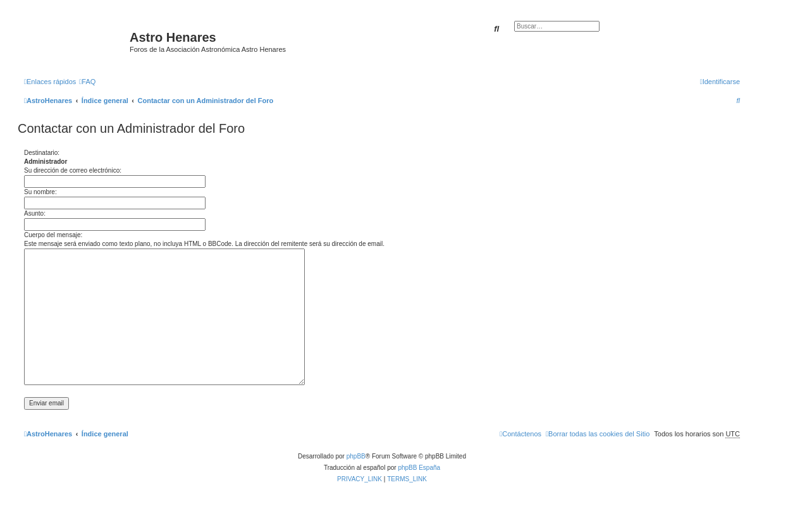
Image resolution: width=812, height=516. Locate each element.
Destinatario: (42, 153)
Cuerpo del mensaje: (53, 235)
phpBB (356, 456)
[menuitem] (87, 82)
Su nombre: (40, 192)
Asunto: (35, 213)
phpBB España (419, 468)
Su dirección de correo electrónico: (73, 170)
